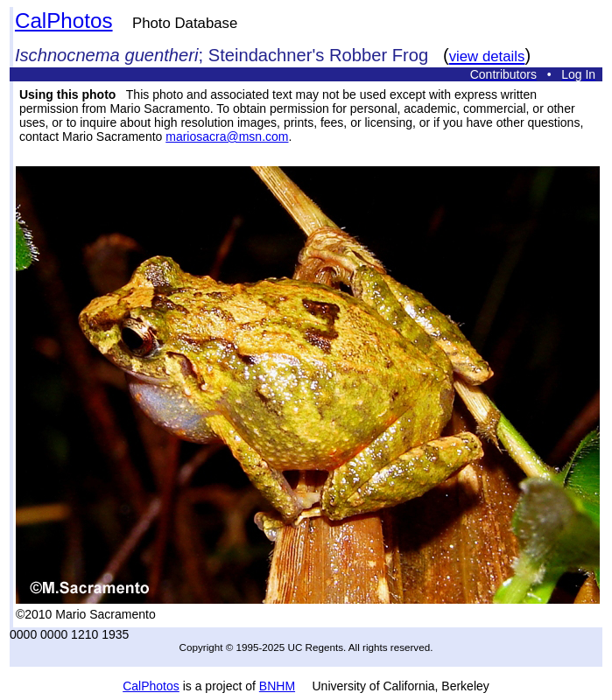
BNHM (277, 686)
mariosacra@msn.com (227, 136)
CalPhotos (64, 21)
